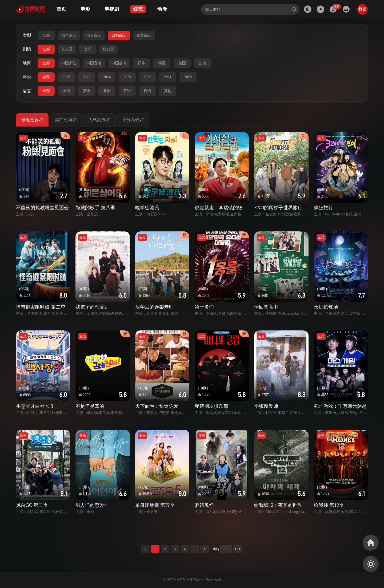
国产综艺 (69, 35)
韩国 (162, 63)
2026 (66, 77)
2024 (107, 77)
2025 (87, 77)
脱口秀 (109, 49)
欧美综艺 (144, 35)
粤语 (107, 91)
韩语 (127, 91)
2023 (127, 77)
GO (237, 549)
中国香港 (94, 63)
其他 (202, 63)
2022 (147, 77)
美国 (182, 63)
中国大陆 (69, 63)
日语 (147, 91)
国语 (66, 91)
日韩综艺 (119, 35)
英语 (87, 91)
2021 (168, 77)
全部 (46, 35)
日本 (142, 63)
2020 (188, 77)
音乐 (88, 49)
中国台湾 (119, 63)
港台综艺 (94, 35)
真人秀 (67, 49)
